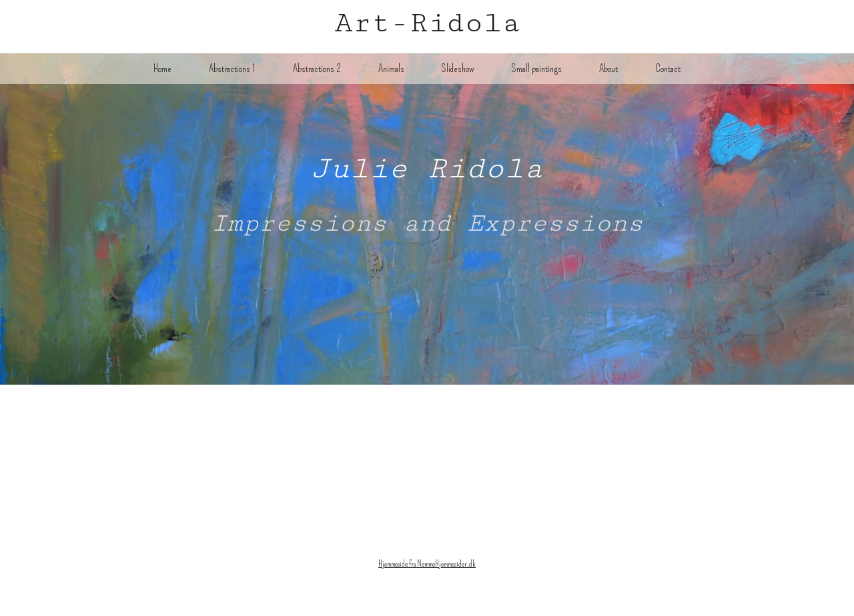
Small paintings (537, 68)
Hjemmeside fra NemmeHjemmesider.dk (427, 564)
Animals (391, 68)
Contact (668, 68)
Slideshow (458, 68)
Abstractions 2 (317, 68)
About (608, 68)
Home (162, 68)
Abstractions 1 (232, 68)
